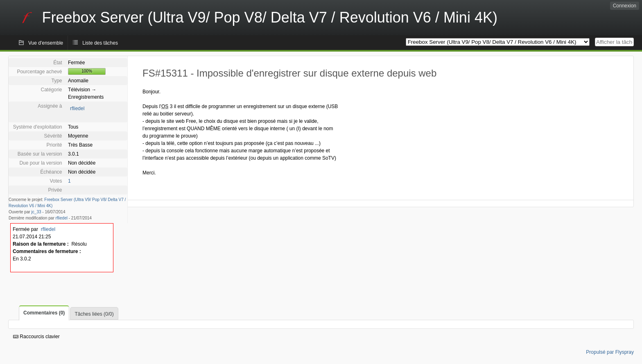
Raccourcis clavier (36, 337)
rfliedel (77, 109)
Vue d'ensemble (46, 43)
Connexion (625, 6)
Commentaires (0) (44, 313)
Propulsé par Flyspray (610, 352)
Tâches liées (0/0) (94, 314)
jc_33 (36, 212)
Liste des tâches (100, 43)
